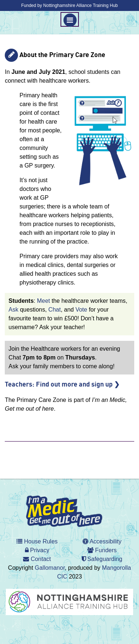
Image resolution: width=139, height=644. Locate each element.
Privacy (37, 550)
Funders (102, 550)
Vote (81, 310)
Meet (44, 301)
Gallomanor (50, 568)
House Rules (37, 541)
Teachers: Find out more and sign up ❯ (62, 385)
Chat (55, 310)
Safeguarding (102, 559)
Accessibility (102, 541)
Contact (37, 559)
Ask (13, 310)
